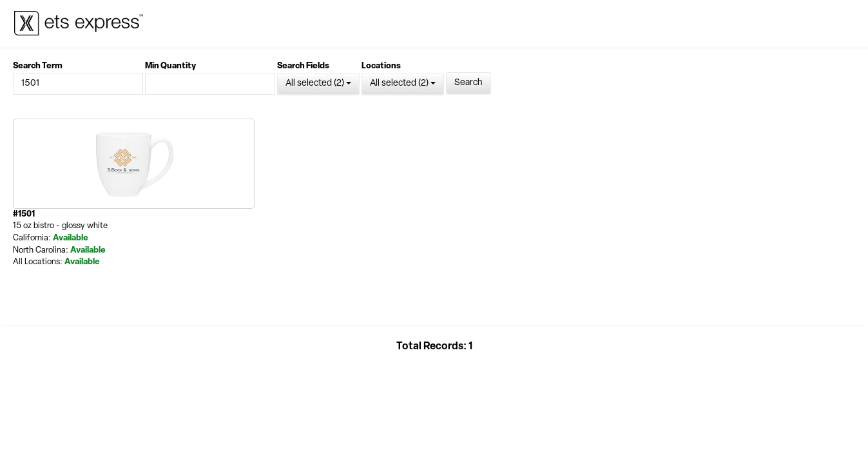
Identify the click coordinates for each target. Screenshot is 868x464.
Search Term (38, 66)
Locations (381, 66)
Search (468, 83)
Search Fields (303, 66)
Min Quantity (170, 66)
